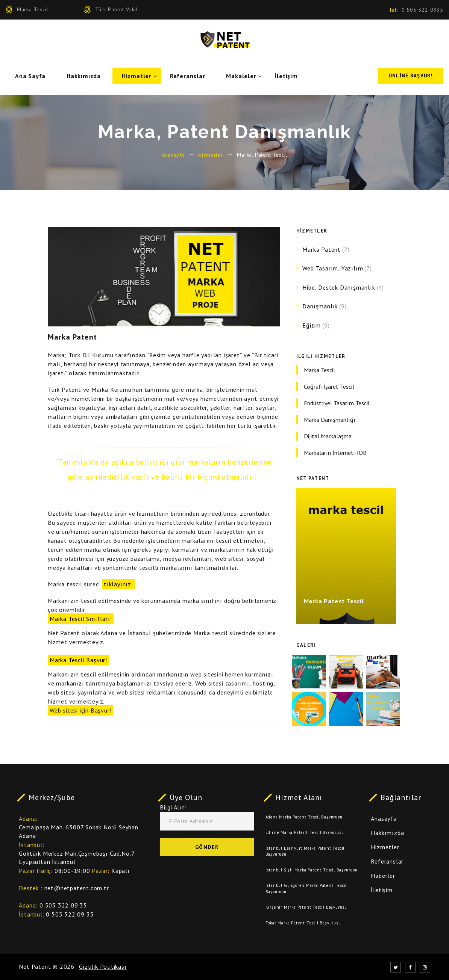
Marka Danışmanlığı (330, 420)
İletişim (286, 76)
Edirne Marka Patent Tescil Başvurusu (305, 832)
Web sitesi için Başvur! (80, 710)
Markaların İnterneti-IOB (335, 453)
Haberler (383, 876)
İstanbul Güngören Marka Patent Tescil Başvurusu (306, 889)
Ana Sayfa (30, 76)
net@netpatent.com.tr (77, 888)
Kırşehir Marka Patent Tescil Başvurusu (306, 907)
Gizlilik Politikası (103, 966)
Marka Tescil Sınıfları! (81, 619)
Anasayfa (173, 155)
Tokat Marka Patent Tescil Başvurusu (303, 923)
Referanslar (188, 76)
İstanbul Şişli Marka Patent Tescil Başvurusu (312, 870)
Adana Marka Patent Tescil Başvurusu (304, 817)
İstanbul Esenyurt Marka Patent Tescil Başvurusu (305, 851)
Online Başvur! (411, 76)
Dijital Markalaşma (328, 436)
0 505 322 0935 (422, 10)
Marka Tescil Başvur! (78, 660)
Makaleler (241, 76)
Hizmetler (137, 76)
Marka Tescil (319, 370)
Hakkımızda (84, 76)
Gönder (207, 847)
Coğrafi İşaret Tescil (329, 387)
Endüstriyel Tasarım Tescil (337, 403)
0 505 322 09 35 (63, 905)
